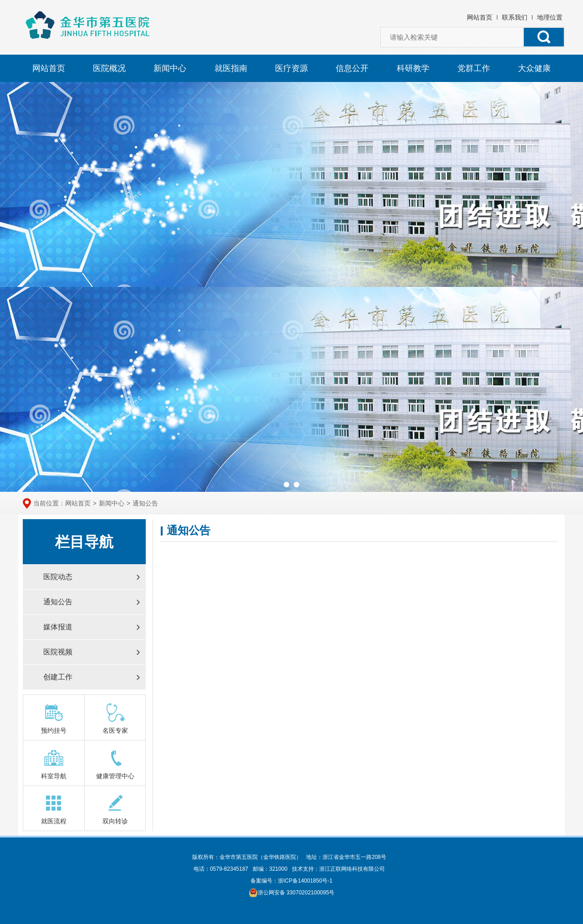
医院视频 (58, 652)
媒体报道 (58, 627)
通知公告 (145, 503)
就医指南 (231, 68)
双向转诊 (115, 809)
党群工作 (474, 68)
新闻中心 (170, 68)
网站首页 (480, 17)
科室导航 (54, 763)
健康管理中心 (115, 763)
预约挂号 (54, 718)
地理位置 (550, 17)
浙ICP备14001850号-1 (305, 881)
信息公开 (352, 68)
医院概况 (109, 68)
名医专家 (115, 718)
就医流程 (54, 809)
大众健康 (534, 68)
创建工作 (58, 677)
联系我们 (515, 17)
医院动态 (58, 577)
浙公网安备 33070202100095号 (292, 893)
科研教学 (413, 68)
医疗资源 (291, 68)
